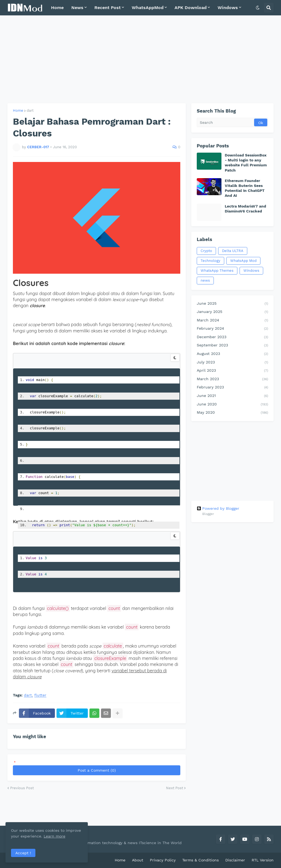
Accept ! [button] (23, 853)
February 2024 (232, 329)
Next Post (175, 788)
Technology (210, 261)
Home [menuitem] (57, 8)
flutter (40, 695)
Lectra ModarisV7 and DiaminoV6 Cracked (245, 209)
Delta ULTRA (233, 251)
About (138, 860)
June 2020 (232, 405)
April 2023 (232, 371)
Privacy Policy (163, 860)
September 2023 (232, 346)
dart (30, 110)
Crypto (206, 251)
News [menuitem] (77, 8)
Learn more (54, 836)
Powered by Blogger (218, 508)
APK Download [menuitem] (191, 8)
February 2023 (232, 388)
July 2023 (232, 363)
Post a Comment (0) (97, 770)
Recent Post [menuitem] (108, 8)
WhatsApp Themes (217, 271)
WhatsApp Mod (243, 261)
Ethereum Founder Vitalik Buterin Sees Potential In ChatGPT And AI (245, 188)
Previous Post (22, 788)
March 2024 (232, 321)
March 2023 (232, 379)
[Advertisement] (140, 59)
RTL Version (263, 860)
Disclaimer (235, 860)
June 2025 (232, 304)
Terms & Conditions (200, 860)
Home (18, 110)
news (205, 280)
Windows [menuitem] (228, 8)
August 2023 (232, 354)
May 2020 (232, 413)
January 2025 (232, 312)
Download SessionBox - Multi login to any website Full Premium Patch (246, 163)
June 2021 (232, 396)
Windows (251, 271)
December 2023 (232, 337)
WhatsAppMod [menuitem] (148, 8)
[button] (258, 8)
